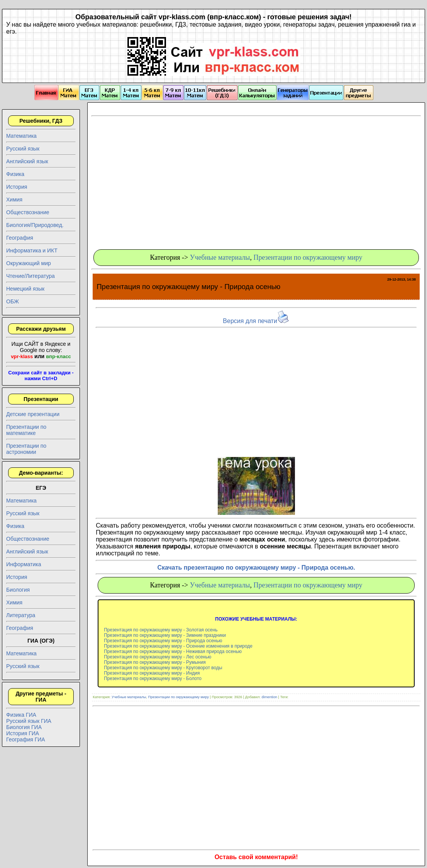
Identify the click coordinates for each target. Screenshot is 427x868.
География (20, 238)
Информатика (24, 564)
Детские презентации (33, 414)
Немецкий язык (25, 289)
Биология (18, 590)
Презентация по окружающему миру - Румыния (155, 662)
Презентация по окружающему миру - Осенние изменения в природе (178, 646)
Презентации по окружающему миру (308, 257)
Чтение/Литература (30, 276)
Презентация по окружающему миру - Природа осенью (163, 641)
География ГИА (26, 739)
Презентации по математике (26, 430)
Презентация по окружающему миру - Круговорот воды (163, 668)
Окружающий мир (29, 263)
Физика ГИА (21, 715)
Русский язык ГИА (29, 721)
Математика (21, 136)
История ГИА (23, 733)
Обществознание (28, 212)
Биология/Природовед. (35, 225)
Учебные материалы (220, 257)
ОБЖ (13, 301)
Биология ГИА (24, 727)
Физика (15, 174)
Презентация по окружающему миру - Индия (152, 673)
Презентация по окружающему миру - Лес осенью (158, 657)
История (17, 187)
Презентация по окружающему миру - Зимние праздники (165, 635)
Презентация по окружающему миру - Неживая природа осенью (173, 651)
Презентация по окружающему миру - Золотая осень (161, 630)
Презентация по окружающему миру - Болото (153, 678)
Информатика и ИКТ (32, 250)
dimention (269, 697)
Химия (14, 200)
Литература (21, 615)
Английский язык (27, 161)
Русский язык (23, 149)
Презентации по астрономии (26, 449)
